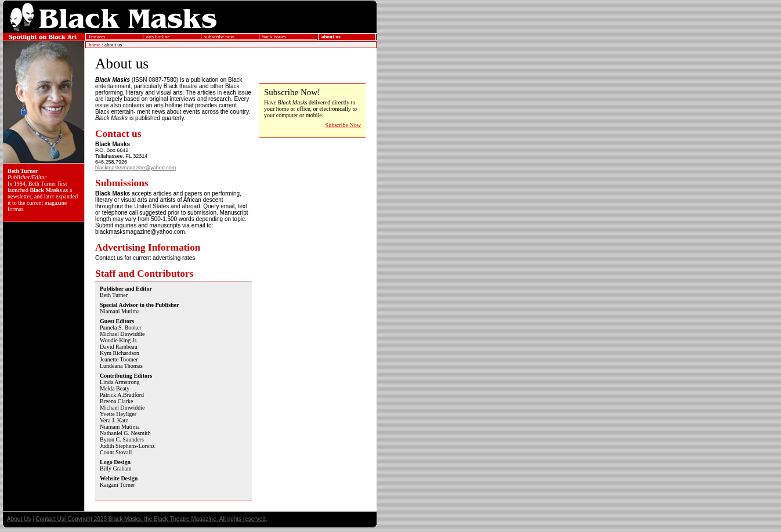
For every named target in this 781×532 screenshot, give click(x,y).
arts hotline (158, 37)
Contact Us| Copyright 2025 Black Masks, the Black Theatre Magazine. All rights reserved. (151, 519)
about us (331, 37)
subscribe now (219, 37)
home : (96, 45)
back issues (274, 37)
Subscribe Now (343, 125)
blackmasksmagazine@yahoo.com (135, 168)
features (97, 37)
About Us (19, 519)
